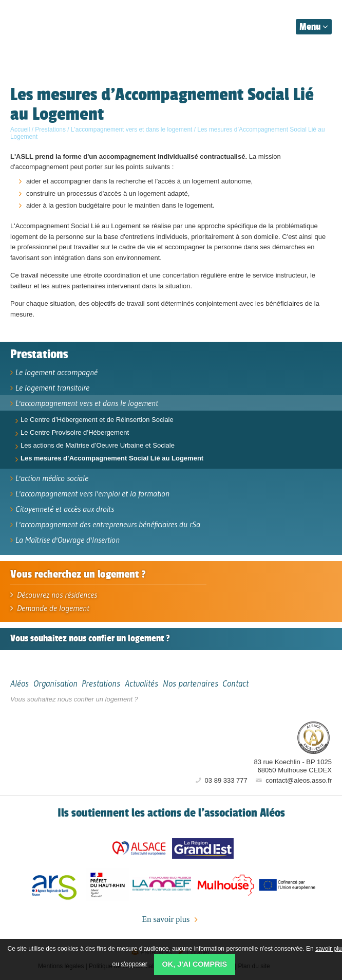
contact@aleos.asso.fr (293, 780)
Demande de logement (50, 608)
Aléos (253, 737)
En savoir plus (171, 920)
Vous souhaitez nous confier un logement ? (74, 699)
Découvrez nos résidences (54, 595)
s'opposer (134, 964)
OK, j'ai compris (195, 964)
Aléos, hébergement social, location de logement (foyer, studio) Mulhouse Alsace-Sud (58, 25)
